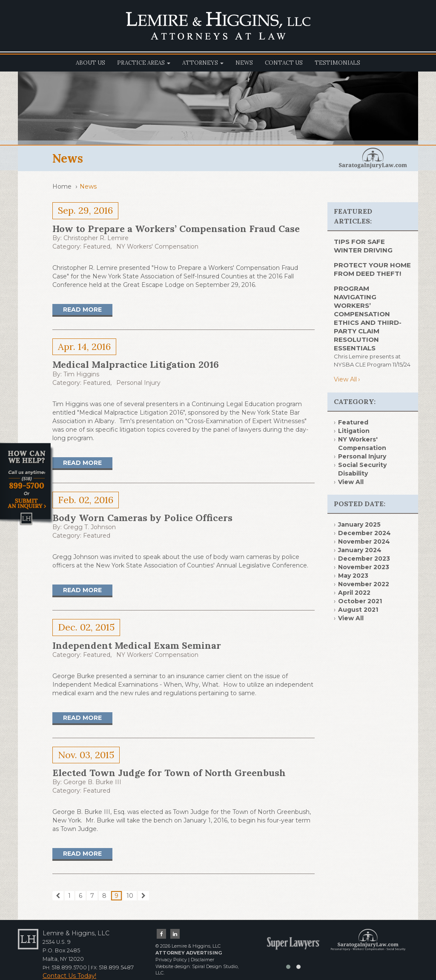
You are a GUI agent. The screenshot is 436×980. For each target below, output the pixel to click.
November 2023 (364, 567)
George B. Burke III (92, 782)
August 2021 (358, 610)
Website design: (173, 966)
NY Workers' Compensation (157, 246)
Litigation (354, 431)
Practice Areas (144, 63)
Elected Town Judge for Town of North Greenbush (169, 773)
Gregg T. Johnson (90, 527)
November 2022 (364, 584)
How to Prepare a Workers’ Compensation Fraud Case (176, 229)
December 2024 (364, 533)
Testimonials (337, 63)
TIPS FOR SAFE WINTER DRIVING (363, 246)
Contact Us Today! (69, 976)
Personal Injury (138, 383)
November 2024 (364, 542)
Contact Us (284, 63)
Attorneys (203, 63)
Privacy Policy (171, 960)
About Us (90, 63)
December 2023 (364, 559)
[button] (288, 967)
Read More (82, 309)
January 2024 (360, 550)
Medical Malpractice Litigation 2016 (136, 364)
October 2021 (360, 601)
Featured (97, 246)
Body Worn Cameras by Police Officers (142, 518)
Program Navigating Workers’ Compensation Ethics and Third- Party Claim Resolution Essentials (368, 318)
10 (130, 896)
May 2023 (353, 576)
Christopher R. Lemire (96, 238)
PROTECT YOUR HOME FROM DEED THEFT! (372, 269)
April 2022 (354, 593)
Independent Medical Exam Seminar (137, 645)
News (244, 63)
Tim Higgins (81, 374)
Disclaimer (202, 960)
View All (345, 379)
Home (62, 186)
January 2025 (359, 524)
